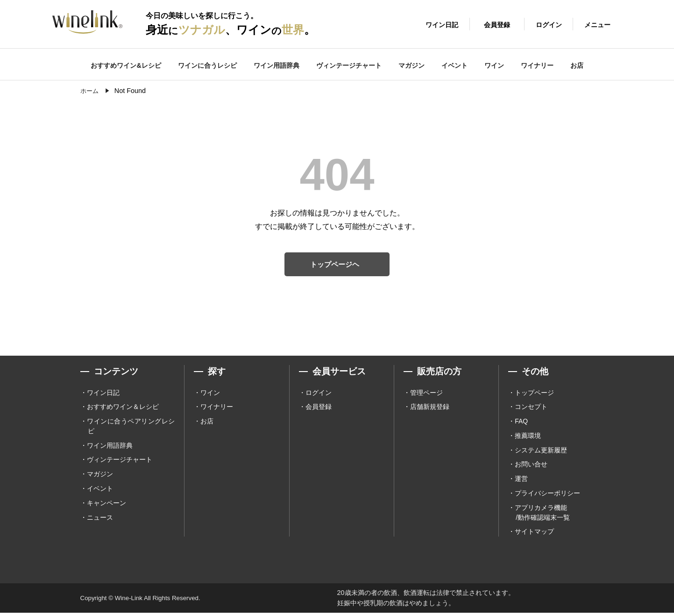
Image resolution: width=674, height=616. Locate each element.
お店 (577, 65)
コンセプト (531, 408)
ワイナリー (537, 65)
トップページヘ (335, 265)
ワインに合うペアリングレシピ (131, 428)
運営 (521, 481)
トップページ (534, 394)
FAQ (521, 423)
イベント (454, 65)
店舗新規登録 (430, 408)
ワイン (494, 65)
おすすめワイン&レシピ (126, 65)
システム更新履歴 (541, 452)
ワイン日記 (103, 394)
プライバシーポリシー (547, 495)
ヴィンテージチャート (349, 65)
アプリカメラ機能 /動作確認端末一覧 (542, 515)
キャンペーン (106, 505)
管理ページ (426, 394)
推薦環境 (528, 437)
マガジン (411, 65)
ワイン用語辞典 (277, 65)
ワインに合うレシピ (207, 65)
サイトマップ (534, 535)
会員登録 (319, 408)
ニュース (100, 520)
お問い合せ (531, 466)
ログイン (319, 394)
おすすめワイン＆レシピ (123, 408)
